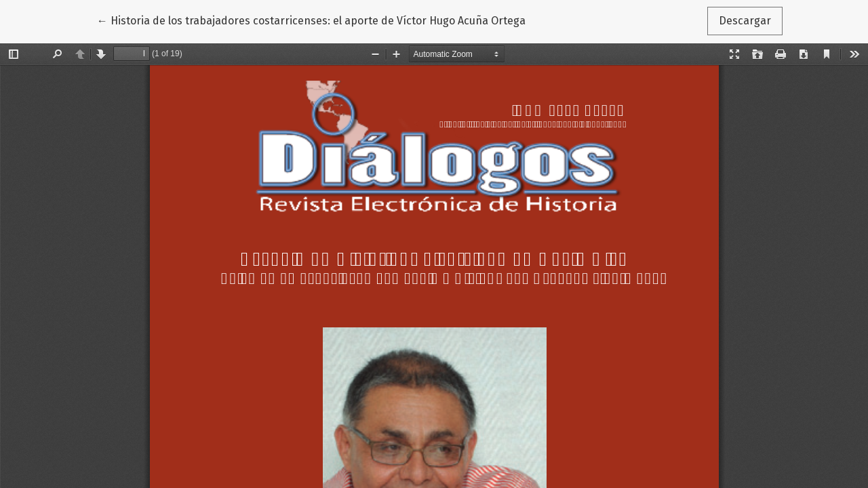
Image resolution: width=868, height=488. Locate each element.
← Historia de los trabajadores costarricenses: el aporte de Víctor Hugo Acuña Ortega (311, 20)
